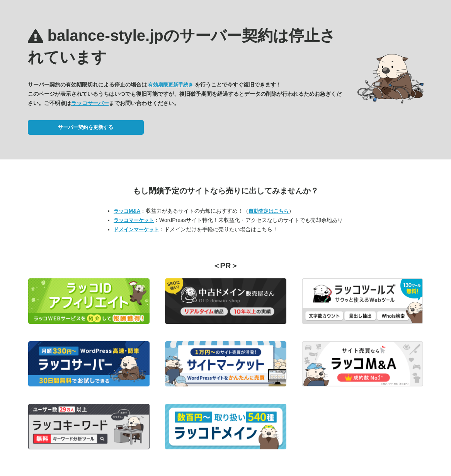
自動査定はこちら (269, 211)
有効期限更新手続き (171, 85)
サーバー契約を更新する (86, 127)
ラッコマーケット (134, 220)
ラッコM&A (127, 211)
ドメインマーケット (136, 230)
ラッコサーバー (90, 103)
